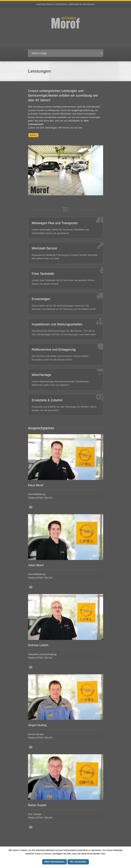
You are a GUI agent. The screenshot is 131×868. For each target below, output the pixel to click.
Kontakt (34, 135)
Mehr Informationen (55, 862)
